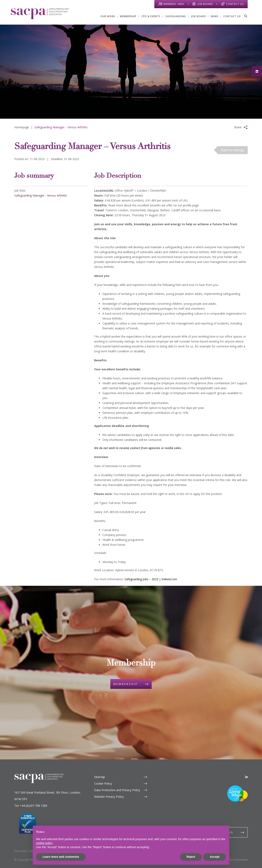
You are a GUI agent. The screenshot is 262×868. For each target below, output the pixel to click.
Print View (20, 851)
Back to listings (233, 150)
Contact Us (235, 4)
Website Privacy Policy (109, 797)
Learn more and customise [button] (61, 857)
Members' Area (174, 4)
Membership (126, 684)
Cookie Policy (103, 783)
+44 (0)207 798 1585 (34, 806)
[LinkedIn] (246, 777)
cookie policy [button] (44, 843)
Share (238, 127)
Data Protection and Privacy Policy (117, 790)
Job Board (205, 4)
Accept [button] (215, 857)
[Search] (246, 16)
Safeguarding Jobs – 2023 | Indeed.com (151, 579)
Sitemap (100, 777)
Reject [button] (191, 857)
